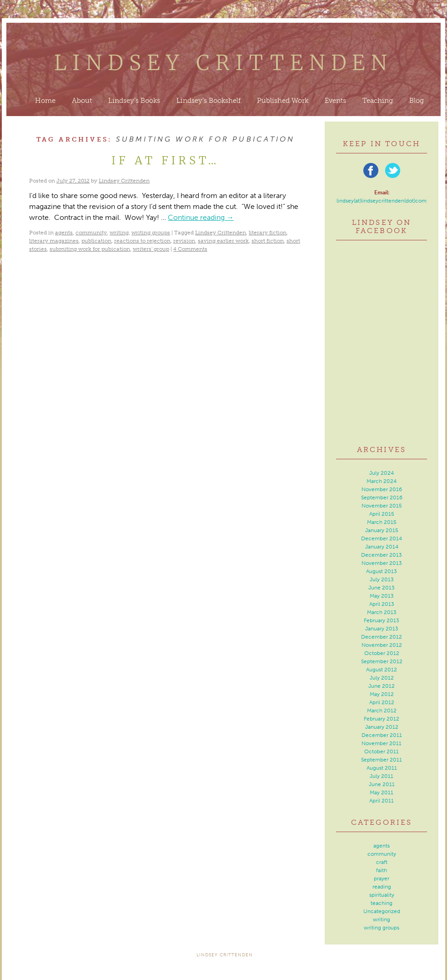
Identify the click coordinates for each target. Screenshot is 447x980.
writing (119, 233)
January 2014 (382, 547)
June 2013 (382, 588)
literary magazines (54, 241)
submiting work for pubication (90, 249)
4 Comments (190, 249)
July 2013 (382, 579)
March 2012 (382, 711)
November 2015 (382, 506)
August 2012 (382, 670)
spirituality (382, 895)
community (91, 233)
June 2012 (382, 686)
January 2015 (382, 530)
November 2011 (382, 743)
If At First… (165, 160)
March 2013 (382, 612)
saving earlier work (223, 241)
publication (96, 241)
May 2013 (382, 596)
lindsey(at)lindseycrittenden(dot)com (382, 201)
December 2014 (382, 538)
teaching (382, 903)
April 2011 (382, 801)
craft (382, 862)
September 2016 (382, 498)
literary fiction (268, 233)
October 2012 (382, 653)
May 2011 (382, 792)
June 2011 (382, 784)
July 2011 (382, 776)
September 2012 (382, 661)
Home (45, 101)
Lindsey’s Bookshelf (208, 101)
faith (382, 870)
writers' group (151, 249)
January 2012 (382, 727)
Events (335, 101)
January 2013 (382, 629)
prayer (382, 878)
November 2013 (382, 563)
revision (184, 241)
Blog (417, 101)
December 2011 (382, 735)
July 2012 (382, 678)
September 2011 (382, 760)
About (82, 101)
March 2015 (382, 522)
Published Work (283, 101)
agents (64, 233)
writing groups (151, 233)
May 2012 (382, 694)
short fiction (268, 241)
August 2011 (382, 768)
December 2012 (382, 637)
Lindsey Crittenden (223, 63)
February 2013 (382, 620)
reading (382, 887)
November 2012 (382, 645)
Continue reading (201, 217)
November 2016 (382, 489)
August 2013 (382, 571)
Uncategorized (382, 911)
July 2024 (382, 473)
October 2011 (382, 752)
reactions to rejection (142, 241)
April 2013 (382, 604)
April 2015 (382, 514)
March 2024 (382, 481)
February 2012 (382, 719)
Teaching (378, 101)
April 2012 (382, 702)
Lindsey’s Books (134, 101)
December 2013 (382, 555)
